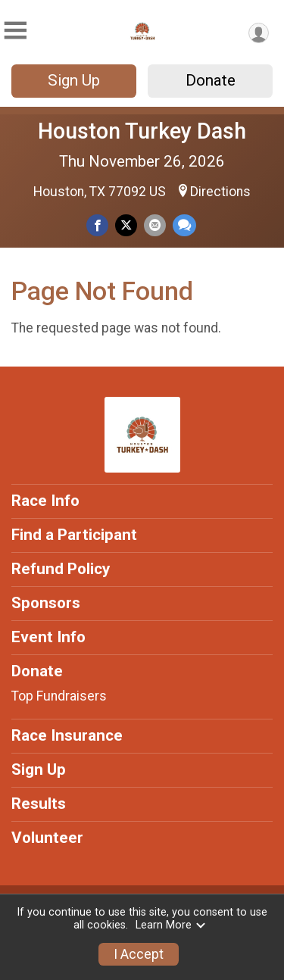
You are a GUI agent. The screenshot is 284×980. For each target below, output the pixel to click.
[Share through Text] (184, 225)
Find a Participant (74, 535)
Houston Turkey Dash (142, 131)
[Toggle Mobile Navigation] (15, 31)
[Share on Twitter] (126, 225)
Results (39, 804)
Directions (220, 192)
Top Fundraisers (59, 696)
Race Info (45, 501)
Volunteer (47, 838)
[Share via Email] (155, 225)
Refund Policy (61, 569)
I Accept (139, 954)
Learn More (171, 925)
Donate (211, 80)
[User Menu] (259, 33)
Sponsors (46, 603)
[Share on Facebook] (97, 225)
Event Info (48, 637)
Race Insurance (67, 735)
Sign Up (74, 80)
